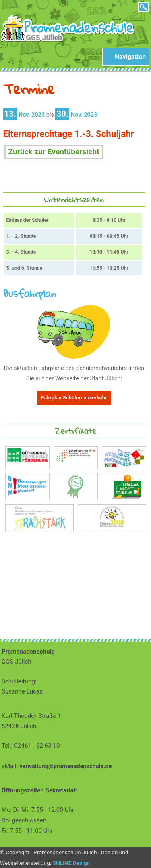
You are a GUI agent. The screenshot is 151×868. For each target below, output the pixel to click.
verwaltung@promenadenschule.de (65, 766)
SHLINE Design (71, 863)
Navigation (130, 57)
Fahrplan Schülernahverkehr (74, 398)
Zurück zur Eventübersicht (54, 152)
